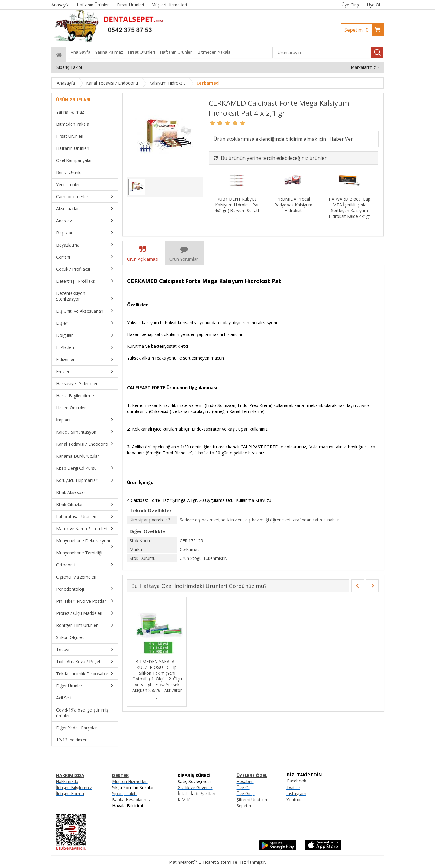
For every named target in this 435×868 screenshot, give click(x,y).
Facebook (297, 781)
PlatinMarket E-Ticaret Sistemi (200, 862)
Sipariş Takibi (125, 794)
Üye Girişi (351, 5)
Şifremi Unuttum (253, 800)
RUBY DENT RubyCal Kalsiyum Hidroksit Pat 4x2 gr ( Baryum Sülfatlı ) (237, 208)
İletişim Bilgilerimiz (74, 787)
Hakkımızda (67, 781)
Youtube (295, 800)
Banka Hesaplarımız (131, 800)
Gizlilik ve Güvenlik (195, 787)
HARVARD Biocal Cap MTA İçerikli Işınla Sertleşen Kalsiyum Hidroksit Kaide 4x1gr (350, 208)
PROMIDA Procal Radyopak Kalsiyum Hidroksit (293, 205)
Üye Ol (374, 5)
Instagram (296, 794)
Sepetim (358, 30)
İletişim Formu (70, 794)
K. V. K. (184, 800)
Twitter (293, 787)
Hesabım (245, 781)
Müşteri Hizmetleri (130, 781)
